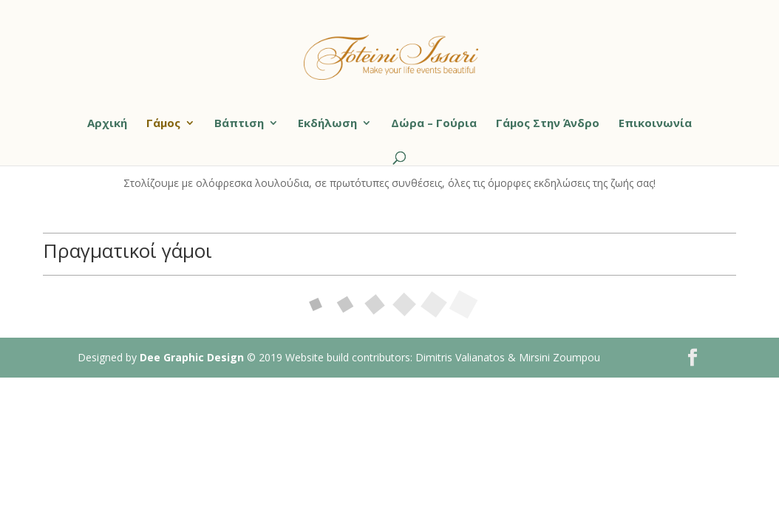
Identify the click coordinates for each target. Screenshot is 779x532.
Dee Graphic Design (192, 357)
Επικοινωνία (655, 124)
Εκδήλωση (327, 124)
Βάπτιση (239, 124)
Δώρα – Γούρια (434, 124)
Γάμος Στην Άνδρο (548, 124)
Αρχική (107, 124)
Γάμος (163, 124)
